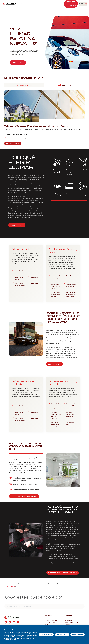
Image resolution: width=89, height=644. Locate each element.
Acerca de (68, 616)
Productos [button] (30, 4)
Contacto (47, 618)
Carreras (67, 624)
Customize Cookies (46, 634)
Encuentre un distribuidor (52, 620)
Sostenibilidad (69, 620)
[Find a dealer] (71, 4)
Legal (46, 624)
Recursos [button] (39, 4)
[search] (63, 4)
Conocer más (18, 63)
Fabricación (68, 618)
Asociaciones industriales (71, 622)
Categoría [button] (20, 4)
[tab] (24, 85)
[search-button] (82, 606)
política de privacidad (51, 622)
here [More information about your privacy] (15, 639)
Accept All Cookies (78, 634)
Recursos (48, 616)
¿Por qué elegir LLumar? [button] (53, 4)
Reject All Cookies (62, 634)
